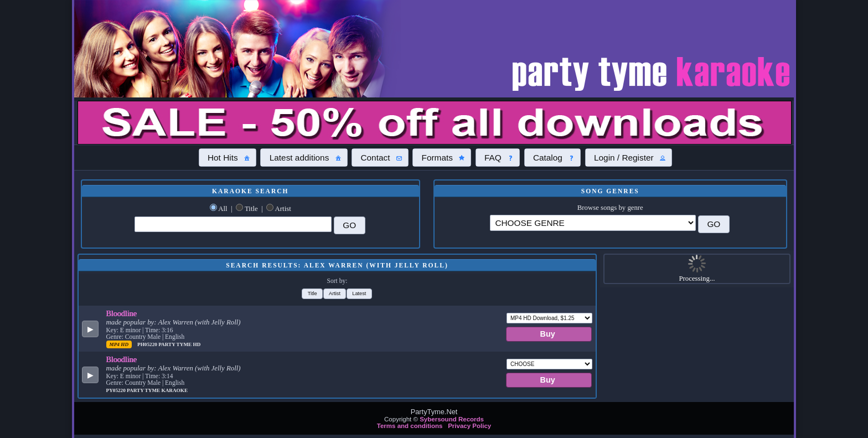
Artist (283, 209)
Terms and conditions (410, 426)
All (223, 209)
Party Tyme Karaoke (157, 390)
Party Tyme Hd (179, 344)
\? (593, 223)
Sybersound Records (452, 419)
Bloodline (122, 313)
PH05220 (148, 344)
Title (251, 209)
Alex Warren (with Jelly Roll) (199, 322)
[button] (228, 157)
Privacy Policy (469, 426)
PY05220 (117, 390)
